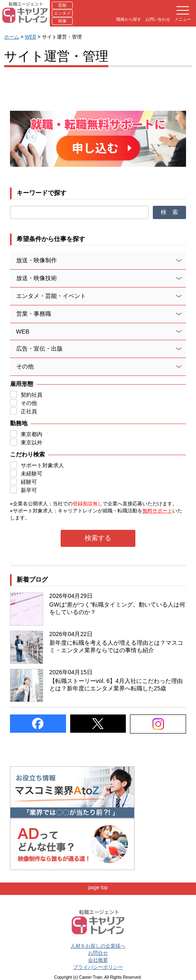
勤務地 (19, 423)
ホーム (12, 37)
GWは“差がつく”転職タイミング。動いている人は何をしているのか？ (117, 608)
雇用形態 (22, 384)
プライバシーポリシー (98, 967)
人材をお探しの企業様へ (98, 946)
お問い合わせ (158, 19)
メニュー (183, 14)
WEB (31, 37)
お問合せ (98, 953)
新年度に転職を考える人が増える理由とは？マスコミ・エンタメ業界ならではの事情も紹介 (116, 646)
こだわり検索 (27, 454)
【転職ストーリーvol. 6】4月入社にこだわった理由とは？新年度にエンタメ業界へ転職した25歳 (116, 685)
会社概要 (98, 960)
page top (98, 887)
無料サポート (157, 511)
